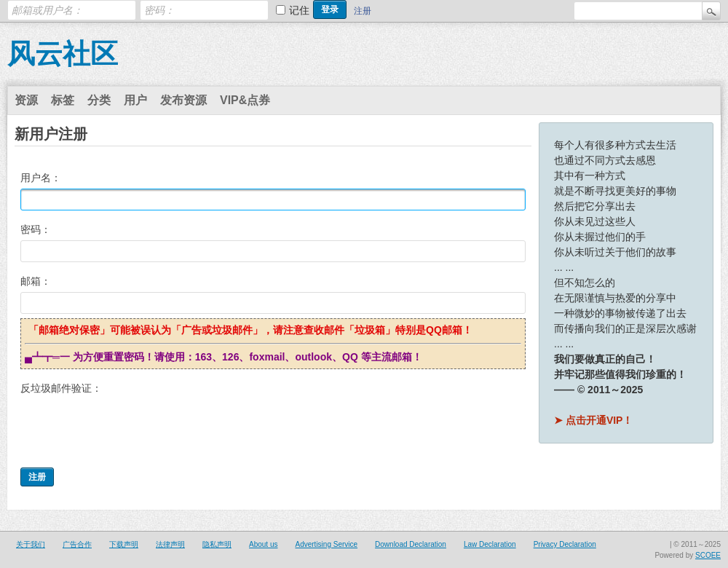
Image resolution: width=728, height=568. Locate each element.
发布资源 (183, 100)
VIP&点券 (245, 100)
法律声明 (170, 544)
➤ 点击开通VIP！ (593, 420)
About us (263, 544)
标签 (63, 100)
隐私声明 (217, 544)
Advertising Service (326, 544)
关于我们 (31, 544)
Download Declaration (411, 544)
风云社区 (63, 54)
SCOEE (708, 555)
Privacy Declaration (565, 544)
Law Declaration (490, 544)
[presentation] (131, 427)
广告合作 (77, 544)
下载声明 (124, 544)
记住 (299, 10)
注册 (363, 11)
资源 (26, 100)
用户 (135, 100)
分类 (99, 100)
